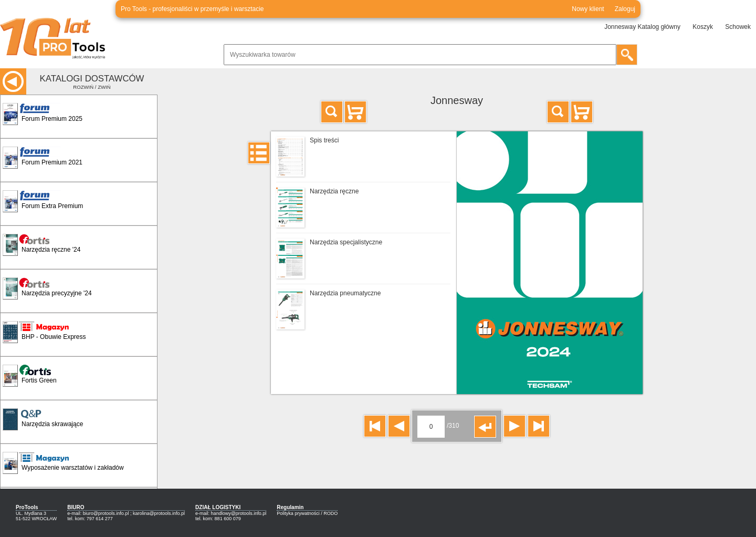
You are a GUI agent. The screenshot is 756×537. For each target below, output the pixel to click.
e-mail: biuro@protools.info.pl (98, 513)
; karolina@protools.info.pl (157, 513)
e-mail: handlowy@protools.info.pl (231, 513)
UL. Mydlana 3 (31, 513)
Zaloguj (625, 9)
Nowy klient (588, 9)
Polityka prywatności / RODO (307, 513)
